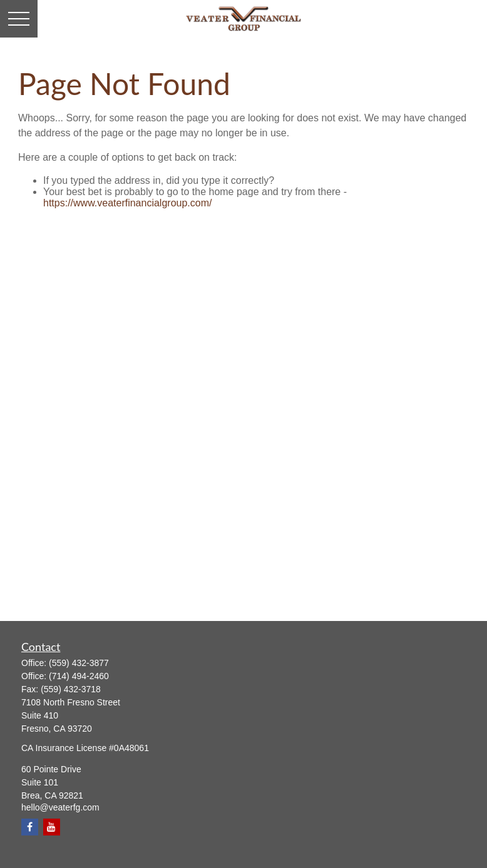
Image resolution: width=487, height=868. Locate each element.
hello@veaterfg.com (60, 807)
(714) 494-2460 (79, 676)
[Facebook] (30, 827)
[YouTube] (52, 827)
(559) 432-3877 (79, 663)
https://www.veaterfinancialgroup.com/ (127, 203)
